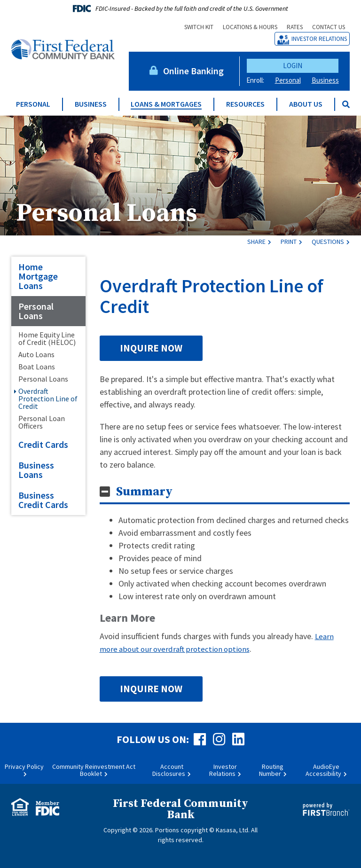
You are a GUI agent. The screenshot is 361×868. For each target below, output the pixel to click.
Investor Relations (319, 39)
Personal (288, 80)
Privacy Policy (24, 766)
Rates (295, 27)
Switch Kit (199, 27)
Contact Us (329, 27)
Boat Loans (37, 367)
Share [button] (256, 242)
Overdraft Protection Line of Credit (48, 399)
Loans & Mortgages (166, 104)
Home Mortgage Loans (38, 276)
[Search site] (346, 104)
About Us (306, 104)
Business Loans (36, 470)
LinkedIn (238, 739)
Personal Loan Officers (42, 422)
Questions (328, 242)
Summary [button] (144, 492)
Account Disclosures (169, 770)
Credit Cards (43, 444)
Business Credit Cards (43, 500)
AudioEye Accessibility (323, 770)
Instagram (219, 739)
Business (325, 80)
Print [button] (289, 242)
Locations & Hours (250, 27)
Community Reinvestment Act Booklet (94, 770)
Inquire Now (151, 348)
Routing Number (271, 770)
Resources (245, 104)
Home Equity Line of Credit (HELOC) (47, 338)
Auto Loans (36, 354)
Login (293, 66)
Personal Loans (115, 212)
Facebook (200, 739)
